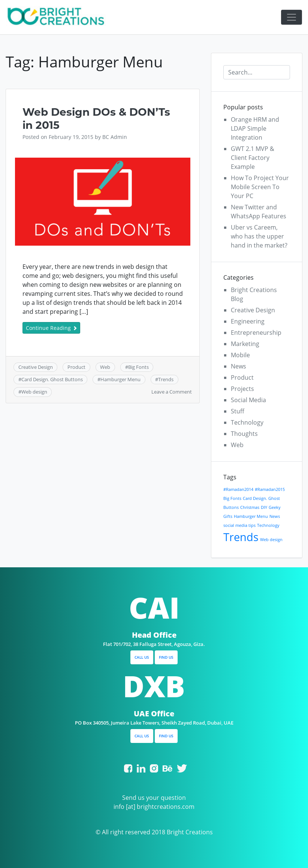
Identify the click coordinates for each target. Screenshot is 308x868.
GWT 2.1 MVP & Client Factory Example (253, 158)
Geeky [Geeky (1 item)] (275, 507)
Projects (242, 389)
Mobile (240, 355)
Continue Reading (51, 328)
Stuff (238, 411)
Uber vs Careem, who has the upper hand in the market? (259, 236)
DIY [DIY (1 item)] (264, 507)
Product (76, 367)
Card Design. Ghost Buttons (52, 379)
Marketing (245, 344)
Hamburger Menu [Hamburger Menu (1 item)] (251, 516)
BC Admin (115, 137)
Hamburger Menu (120, 379)
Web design (34, 392)
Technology (247, 422)
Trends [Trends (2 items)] (241, 537)
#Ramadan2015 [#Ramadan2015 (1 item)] (270, 489)
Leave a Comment (172, 392)
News (238, 366)
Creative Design (36, 367)
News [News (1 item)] (275, 516)
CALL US (142, 657)
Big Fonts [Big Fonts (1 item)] (232, 498)
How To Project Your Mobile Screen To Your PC (260, 187)
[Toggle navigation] (292, 17)
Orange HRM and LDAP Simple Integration (255, 128)
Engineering (248, 321)
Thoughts (244, 434)
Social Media (248, 400)
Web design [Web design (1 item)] (271, 540)
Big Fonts (138, 367)
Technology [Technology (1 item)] (268, 525)
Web (105, 367)
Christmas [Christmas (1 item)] (250, 507)
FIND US (166, 657)
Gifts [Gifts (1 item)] (228, 516)
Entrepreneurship (256, 333)
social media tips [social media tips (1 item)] (239, 525)
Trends (166, 379)
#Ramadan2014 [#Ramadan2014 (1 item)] (238, 489)
